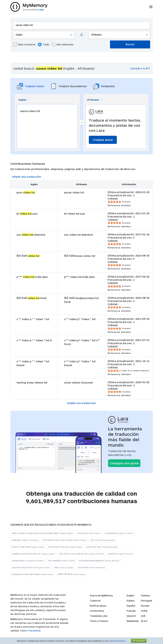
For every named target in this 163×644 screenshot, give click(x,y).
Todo (44, 44)
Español (131, 606)
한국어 (144, 621)
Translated (99, 616)
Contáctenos (97, 611)
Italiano (131, 601)
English (130, 595)
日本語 (144, 611)
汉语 (143, 616)
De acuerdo (139, 641)
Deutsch (131, 616)
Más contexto (24, 44)
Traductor (95, 601)
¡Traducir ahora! (103, 140)
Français (131, 611)
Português (147, 601)
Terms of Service (99, 621)
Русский (145, 606)
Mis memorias (63, 44)
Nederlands (133, 621)
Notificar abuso (98, 606)
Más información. (118, 641)
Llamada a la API (140, 68)
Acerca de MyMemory (101, 595)
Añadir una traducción (27, 177)
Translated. (34, 631)
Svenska (145, 595)
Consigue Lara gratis (124, 463)
